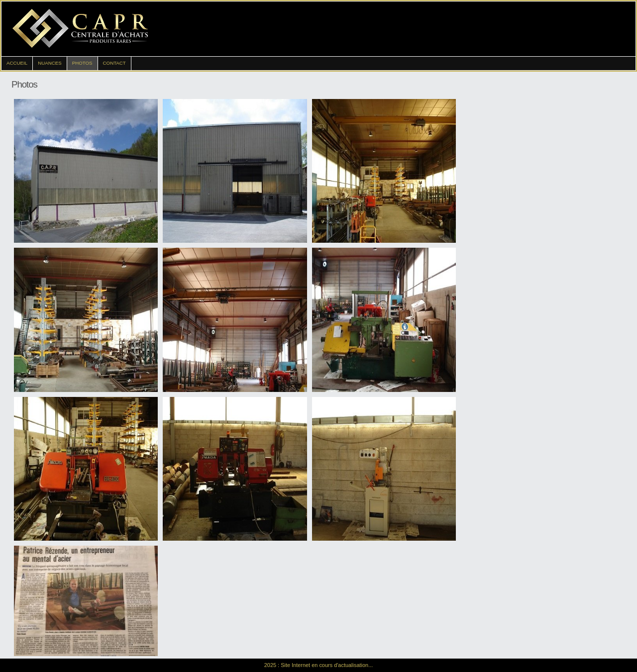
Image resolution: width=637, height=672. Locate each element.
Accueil (17, 63)
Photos (82, 63)
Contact (114, 63)
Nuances (50, 63)
